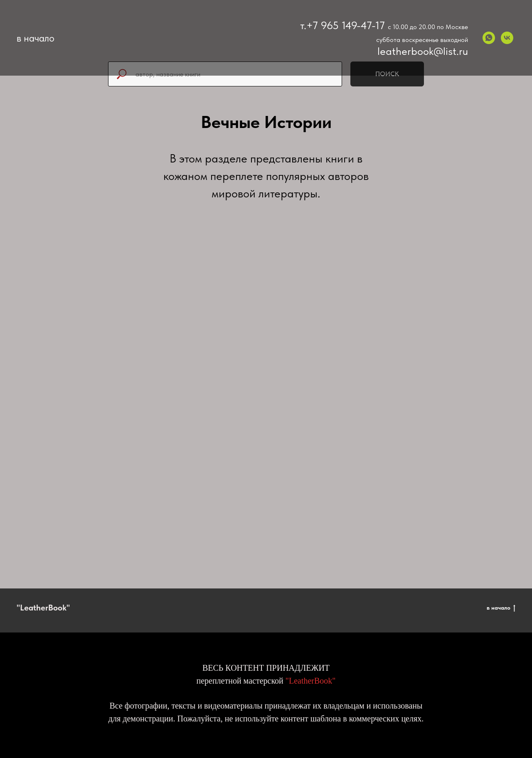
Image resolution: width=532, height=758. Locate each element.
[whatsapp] (489, 38)
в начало (501, 608)
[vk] (507, 38)
